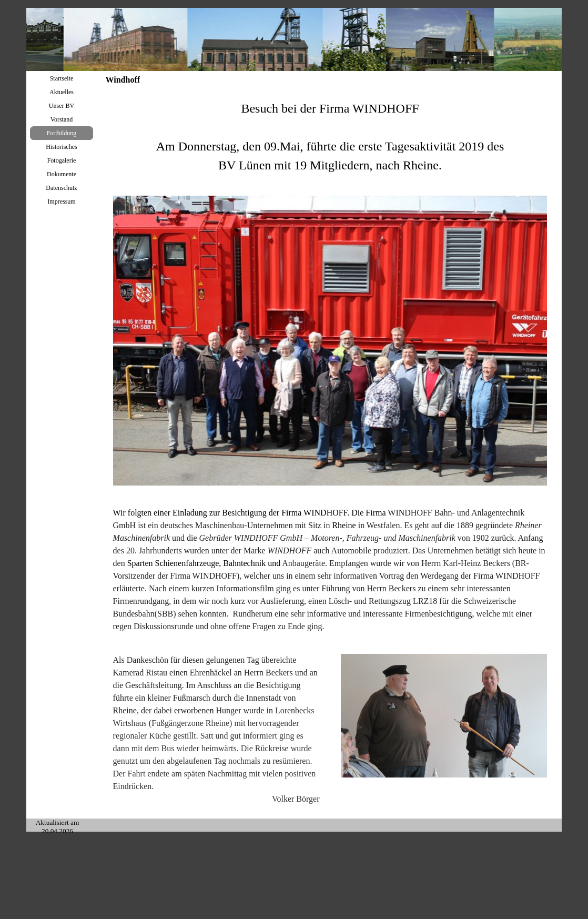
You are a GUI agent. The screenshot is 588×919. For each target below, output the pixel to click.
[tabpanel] (330, 137)
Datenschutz (61, 188)
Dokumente (62, 174)
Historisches (61, 147)
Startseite (62, 78)
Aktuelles (62, 92)
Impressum (61, 201)
